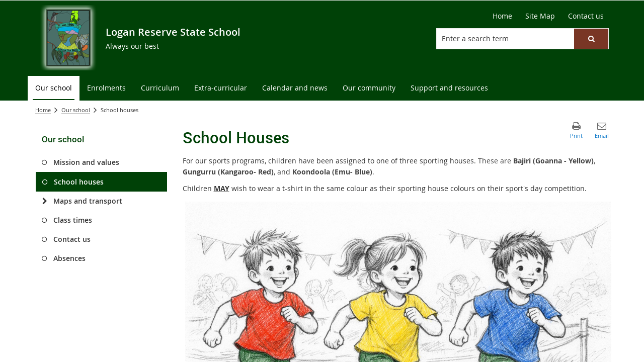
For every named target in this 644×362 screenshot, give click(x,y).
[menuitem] (54, 88)
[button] (591, 39)
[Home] (502, 16)
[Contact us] (586, 16)
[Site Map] (540, 16)
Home (43, 110)
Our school (76, 110)
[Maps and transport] (45, 201)
